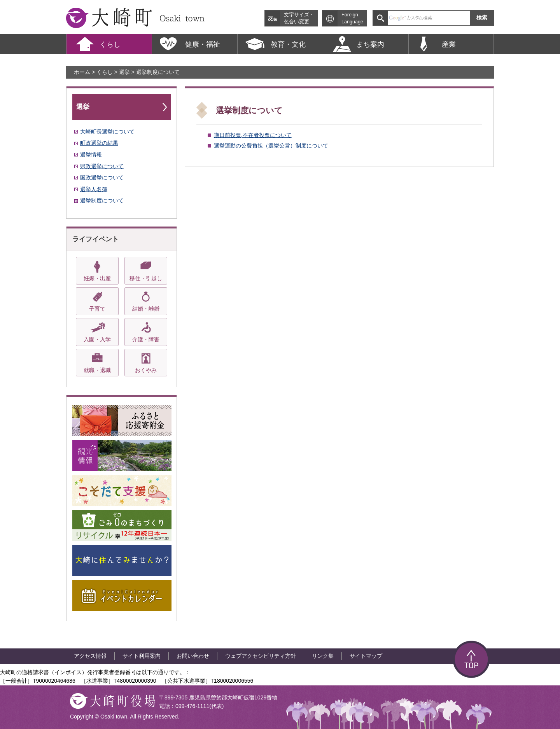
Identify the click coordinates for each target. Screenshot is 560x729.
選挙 (124, 72)
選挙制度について (102, 200)
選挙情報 (91, 155)
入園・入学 (97, 339)
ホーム (82, 72)
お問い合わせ (193, 656)
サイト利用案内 (142, 656)
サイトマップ (366, 656)
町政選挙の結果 (99, 143)
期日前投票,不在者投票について (253, 135)
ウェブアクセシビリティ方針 (261, 656)
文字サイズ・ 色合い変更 (299, 18)
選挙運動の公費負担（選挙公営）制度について (271, 146)
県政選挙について (102, 166)
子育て (97, 309)
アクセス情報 (90, 656)
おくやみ (146, 370)
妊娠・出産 (97, 278)
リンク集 (323, 656)
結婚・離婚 (146, 309)
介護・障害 (146, 339)
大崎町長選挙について (107, 132)
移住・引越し (146, 278)
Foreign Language (352, 18)
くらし (105, 72)
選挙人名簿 (94, 189)
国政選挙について (102, 177)
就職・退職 (97, 370)
